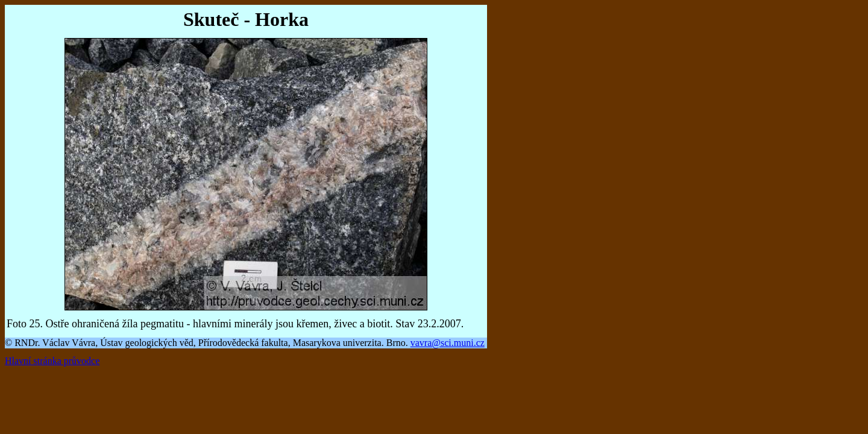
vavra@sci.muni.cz (448, 343)
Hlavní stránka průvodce (52, 361)
